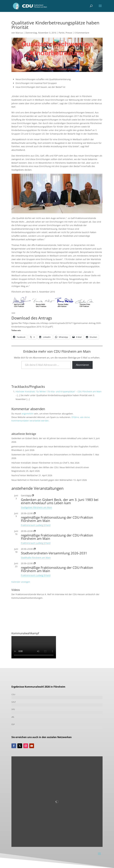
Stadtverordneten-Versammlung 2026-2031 (54, 553)
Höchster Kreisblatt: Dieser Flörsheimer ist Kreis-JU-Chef (39, 463)
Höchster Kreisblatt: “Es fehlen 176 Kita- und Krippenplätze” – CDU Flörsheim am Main (59, 391)
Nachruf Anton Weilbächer (25, 475)
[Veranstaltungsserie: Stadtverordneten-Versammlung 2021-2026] (35, 549)
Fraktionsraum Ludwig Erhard (36, 525)
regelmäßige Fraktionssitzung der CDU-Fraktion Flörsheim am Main (57, 519)
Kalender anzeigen (21, 582)
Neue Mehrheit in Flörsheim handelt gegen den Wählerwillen (42, 480)
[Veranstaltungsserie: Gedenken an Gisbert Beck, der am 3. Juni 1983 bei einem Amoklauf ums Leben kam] (33, 495)
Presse (69, 33)
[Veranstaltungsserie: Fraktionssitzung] (35, 513)
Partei (62, 33)
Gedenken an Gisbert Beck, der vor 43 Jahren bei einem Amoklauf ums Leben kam (52, 438)
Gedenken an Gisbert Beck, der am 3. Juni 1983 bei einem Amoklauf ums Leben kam (60, 501)
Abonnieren (82, 365)
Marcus (19, 33)
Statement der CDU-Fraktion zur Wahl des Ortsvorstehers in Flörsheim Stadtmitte (52, 455)
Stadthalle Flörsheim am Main (36, 558)
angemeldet (27, 414)
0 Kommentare (82, 33)
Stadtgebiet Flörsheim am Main (37, 507)
